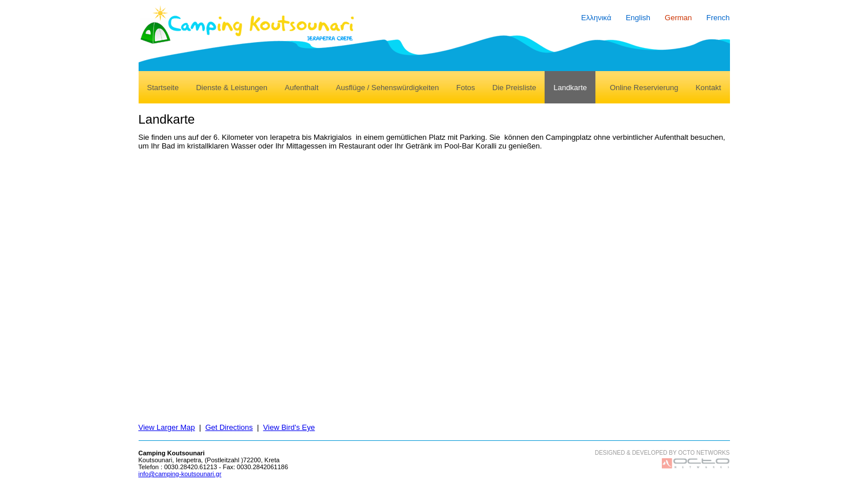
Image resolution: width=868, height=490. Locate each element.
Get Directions (229, 427)
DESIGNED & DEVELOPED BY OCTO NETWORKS (662, 453)
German (678, 18)
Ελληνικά (596, 18)
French (718, 18)
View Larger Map (167, 427)
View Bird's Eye (289, 427)
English (638, 18)
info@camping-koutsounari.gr (180, 474)
